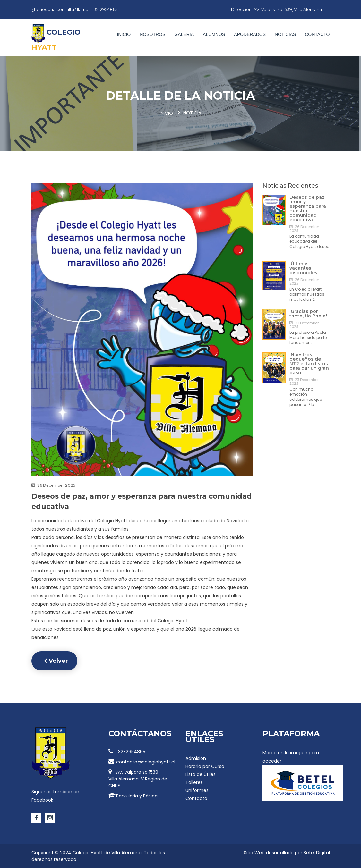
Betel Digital (317, 852)
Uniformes (197, 790)
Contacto (317, 34)
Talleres (194, 782)
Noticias (285, 34)
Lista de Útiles (201, 774)
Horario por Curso (205, 766)
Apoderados (250, 34)
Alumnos (214, 34)
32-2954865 (127, 751)
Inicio (124, 34)
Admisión (196, 758)
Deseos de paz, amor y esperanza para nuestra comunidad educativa (308, 208)
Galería (184, 34)
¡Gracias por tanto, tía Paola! (308, 313)
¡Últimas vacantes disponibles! (304, 267)
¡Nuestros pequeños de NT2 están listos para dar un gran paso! (309, 363)
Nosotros (152, 34)
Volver (56, 660)
